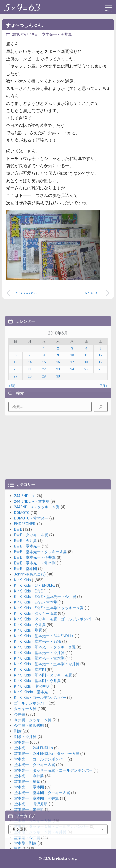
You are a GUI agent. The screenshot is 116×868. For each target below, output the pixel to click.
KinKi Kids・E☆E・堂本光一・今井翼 (45, 782)
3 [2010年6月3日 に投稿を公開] (72, 385)
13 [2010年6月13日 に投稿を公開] (16, 399)
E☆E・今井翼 (25, 726)
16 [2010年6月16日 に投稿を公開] (58, 399)
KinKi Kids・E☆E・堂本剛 (36, 787)
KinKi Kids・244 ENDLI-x (34, 771)
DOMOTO (22, 698)
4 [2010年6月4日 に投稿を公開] (86, 385)
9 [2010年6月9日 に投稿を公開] (58, 392)
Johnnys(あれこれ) (30, 759)
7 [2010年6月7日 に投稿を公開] (30, 392)
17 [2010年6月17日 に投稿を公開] (72, 399)
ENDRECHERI (25, 709)
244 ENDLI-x (24, 681)
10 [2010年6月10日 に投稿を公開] (72, 392)
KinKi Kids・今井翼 (30, 810)
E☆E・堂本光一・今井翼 (35, 743)
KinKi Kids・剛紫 (28, 815)
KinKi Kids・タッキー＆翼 (36, 799)
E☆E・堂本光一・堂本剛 (35, 748)
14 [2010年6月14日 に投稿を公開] (30, 399)
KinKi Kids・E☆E (28, 776)
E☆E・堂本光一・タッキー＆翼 (40, 737)
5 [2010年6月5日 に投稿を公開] (100, 385)
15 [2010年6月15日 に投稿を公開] (44, 399)
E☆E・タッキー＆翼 (31, 720)
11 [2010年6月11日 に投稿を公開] (86, 392)
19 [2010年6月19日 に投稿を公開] (100, 399)
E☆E (18, 715)
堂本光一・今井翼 (57, 34)
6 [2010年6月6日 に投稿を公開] (16, 392)
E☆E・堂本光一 (27, 731)
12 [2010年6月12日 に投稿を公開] (100, 392)
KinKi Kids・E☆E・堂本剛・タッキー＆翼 (49, 793)
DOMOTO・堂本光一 (31, 703)
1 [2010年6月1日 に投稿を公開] (44, 385)
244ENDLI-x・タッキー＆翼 (37, 692)
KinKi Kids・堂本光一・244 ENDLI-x (44, 821)
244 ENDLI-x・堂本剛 (32, 686)
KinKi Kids (22, 765)
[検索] (101, 420)
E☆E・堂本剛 (25, 754)
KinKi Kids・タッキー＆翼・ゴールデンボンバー (54, 804)
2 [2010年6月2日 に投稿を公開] (58, 385)
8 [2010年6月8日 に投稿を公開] (44, 392)
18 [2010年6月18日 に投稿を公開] (86, 399)
